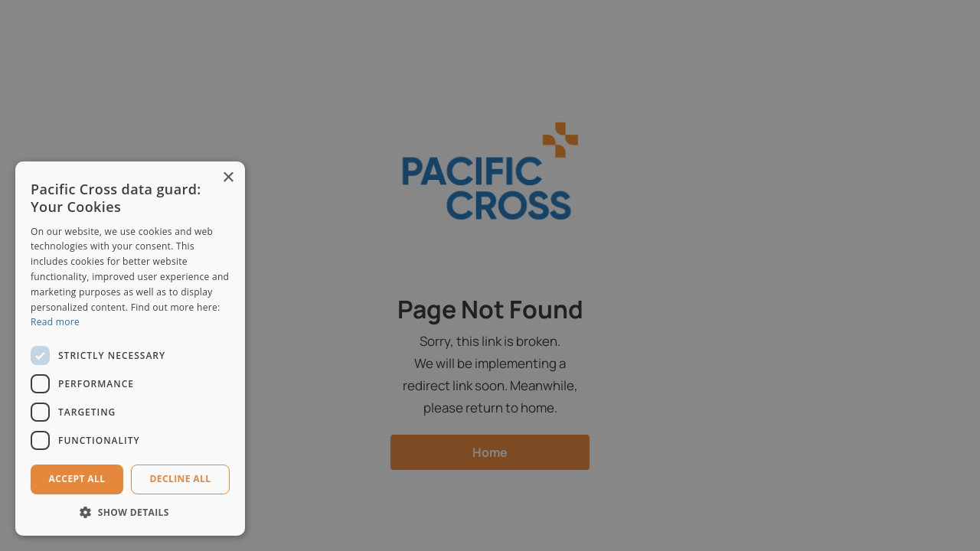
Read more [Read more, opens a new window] (55, 322)
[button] (130, 512)
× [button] (228, 178)
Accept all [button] (77, 479)
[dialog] (490, 275)
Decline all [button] (181, 479)
